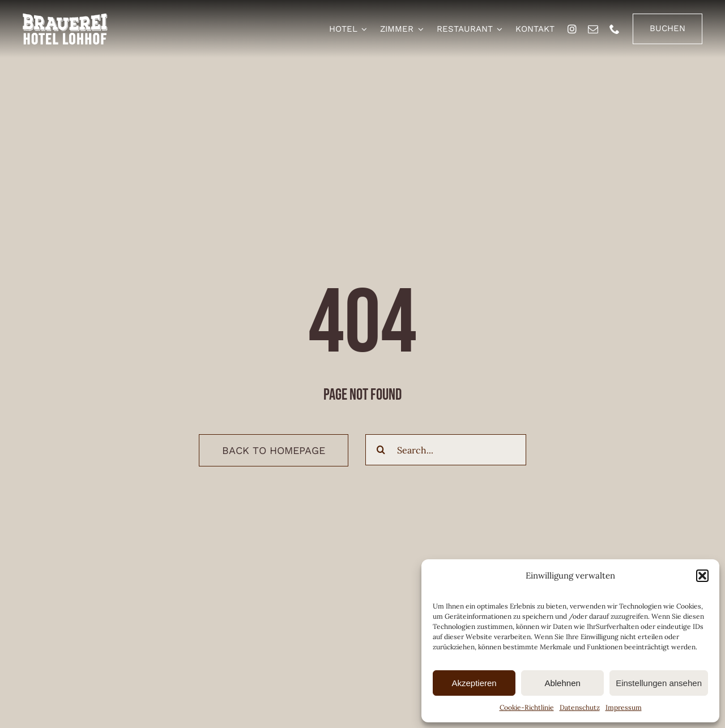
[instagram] (572, 29)
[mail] (593, 29)
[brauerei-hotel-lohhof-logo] (65, 18)
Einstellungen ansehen (659, 683)
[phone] (615, 29)
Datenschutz (580, 707)
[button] (702, 576)
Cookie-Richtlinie (527, 707)
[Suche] (381, 450)
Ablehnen (562, 683)
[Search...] (446, 450)
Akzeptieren (474, 683)
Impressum (624, 707)
